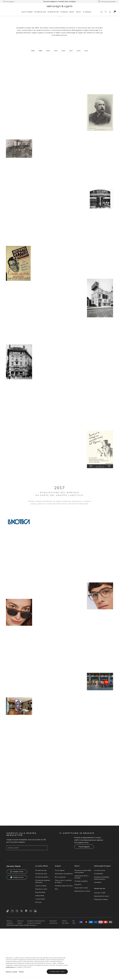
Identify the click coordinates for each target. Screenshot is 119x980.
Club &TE (78, 929)
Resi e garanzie (60, 922)
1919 (48, 98)
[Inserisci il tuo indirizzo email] (27, 893)
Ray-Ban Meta (40, 937)
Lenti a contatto (41, 931)
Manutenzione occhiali (82, 936)
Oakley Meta (40, 941)
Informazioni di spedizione (64, 919)
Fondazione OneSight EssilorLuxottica (102, 923)
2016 (63, 98)
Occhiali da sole (41, 915)
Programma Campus (101, 944)
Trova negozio (9, 2)
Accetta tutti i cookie (57, 972)
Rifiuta (21, 972)
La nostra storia (100, 915)
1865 (33, 98)
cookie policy (10, 967)
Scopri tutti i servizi (81, 933)
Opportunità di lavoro (102, 941)
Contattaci (98, 927)
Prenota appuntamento (107, 2)
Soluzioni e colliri (41, 934)
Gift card (38, 947)
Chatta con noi (17, 922)
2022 (86, 98)
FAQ (56, 934)
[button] (114, 12)
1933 (56, 98)
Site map (74, 967)
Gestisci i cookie (12, 972)
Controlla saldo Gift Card (64, 931)
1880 (40, 98)
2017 (71, 98)
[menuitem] (27, 12)
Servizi (79, 12)
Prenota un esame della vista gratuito (83, 916)
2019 (79, 98)
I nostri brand (40, 944)
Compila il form (17, 916)
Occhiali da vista (41, 919)
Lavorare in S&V (100, 938)
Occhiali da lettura (42, 922)
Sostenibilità (98, 919)
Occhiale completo (81, 926)
